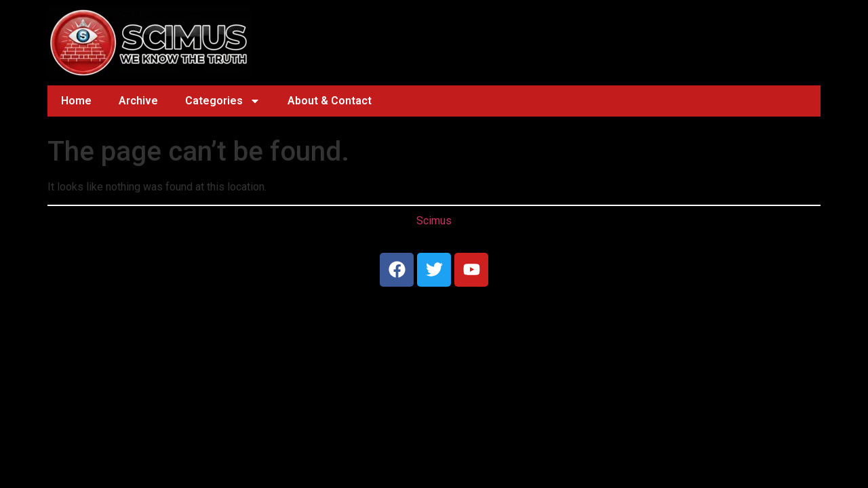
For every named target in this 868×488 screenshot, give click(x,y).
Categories (223, 101)
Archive (138, 101)
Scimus (434, 221)
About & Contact (330, 101)
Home (76, 101)
